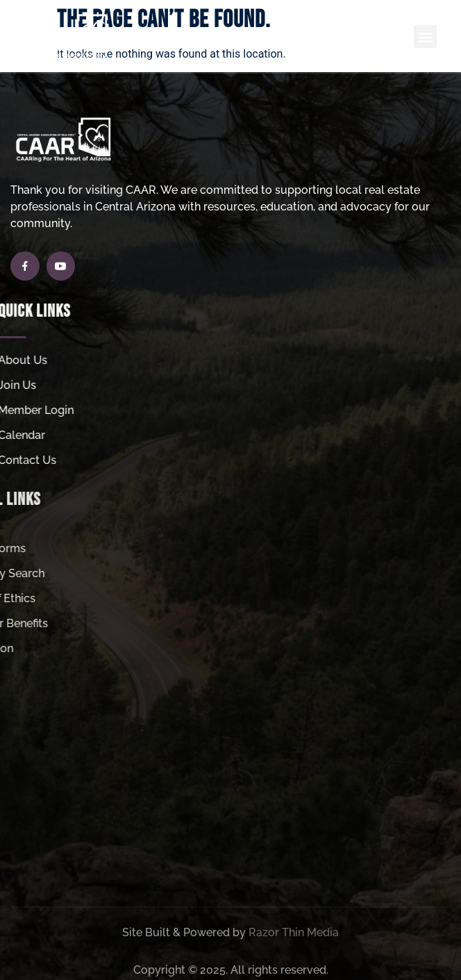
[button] (425, 36)
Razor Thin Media (294, 954)
